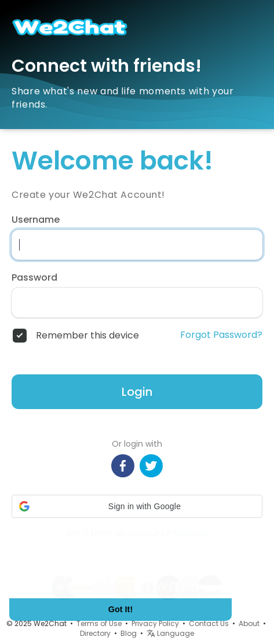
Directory (95, 633)
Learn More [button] (53, 575)
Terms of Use (99, 623)
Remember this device (87, 336)
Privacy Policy (155, 623)
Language (170, 633)
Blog (129, 633)
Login (137, 392)
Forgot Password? (221, 335)
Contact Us (209, 623)
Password (34, 278)
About (249, 623)
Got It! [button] (120, 609)
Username (36, 220)
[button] (137, 506)
